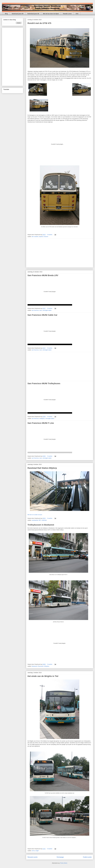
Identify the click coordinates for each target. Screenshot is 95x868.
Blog (6, 14)
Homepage (60, 857)
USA (77, 14)
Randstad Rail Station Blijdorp (42, 468)
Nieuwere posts (33, 857)
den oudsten (35, 237)
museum (46, 237)
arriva (33, 851)
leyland (41, 237)
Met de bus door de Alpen (51, 14)
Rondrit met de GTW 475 (39, 23)
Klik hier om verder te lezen (35, 515)
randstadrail (35, 520)
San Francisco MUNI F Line (41, 423)
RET (40, 520)
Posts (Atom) (64, 863)
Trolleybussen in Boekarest (41, 525)
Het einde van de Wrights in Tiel (43, 676)
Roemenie (41, 666)
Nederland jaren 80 (18, 14)
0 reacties (50, 235)
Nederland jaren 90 (33, 14)
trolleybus (42, 418)
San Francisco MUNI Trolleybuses (44, 383)
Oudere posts (87, 857)
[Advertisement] (60, 253)
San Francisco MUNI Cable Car (42, 315)
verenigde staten (47, 310)
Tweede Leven (67, 14)
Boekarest (34, 666)
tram (41, 310)
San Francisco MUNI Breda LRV (43, 275)
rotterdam (44, 520)
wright (37, 851)
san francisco (35, 310)
